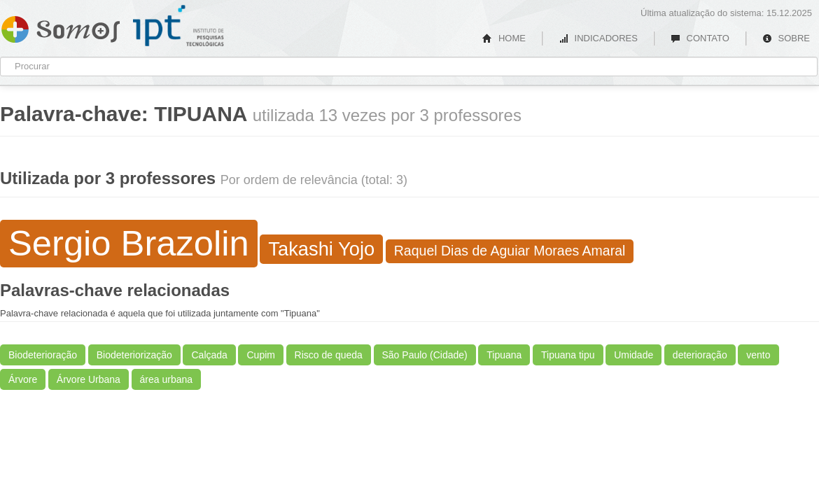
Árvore (23, 379)
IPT (178, 26)
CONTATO (700, 38)
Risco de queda (329, 355)
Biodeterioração (43, 355)
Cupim (260, 355)
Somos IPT (61, 27)
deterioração (700, 355)
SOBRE (786, 38)
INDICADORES (598, 38)
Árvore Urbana (89, 379)
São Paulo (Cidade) (425, 355)
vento (758, 355)
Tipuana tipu (568, 355)
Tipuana (504, 355)
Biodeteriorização (134, 355)
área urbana (167, 379)
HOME (504, 38)
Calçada (209, 355)
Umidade (633, 355)
